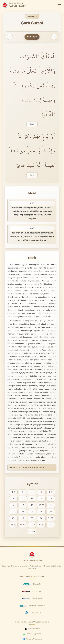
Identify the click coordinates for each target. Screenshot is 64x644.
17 (23, 505)
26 (51, 512)
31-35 (51, 518)
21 (51, 505)
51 (51, 525)
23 (23, 512)
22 (13, 512)
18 (32, 505)
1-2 (13, 492)
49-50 (41, 525)
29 (32, 518)
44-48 (32, 525)
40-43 (23, 525)
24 (32, 512)
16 (13, 505)
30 (41, 518)
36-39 (13, 525)
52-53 (32, 531)
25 (41, 512)
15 (51, 499)
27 (13, 518)
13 (32, 499)
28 (23, 518)
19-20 (41, 505)
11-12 (23, 499)
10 (13, 499)
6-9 (51, 492)
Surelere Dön (32, 16)
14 (41, 499)
